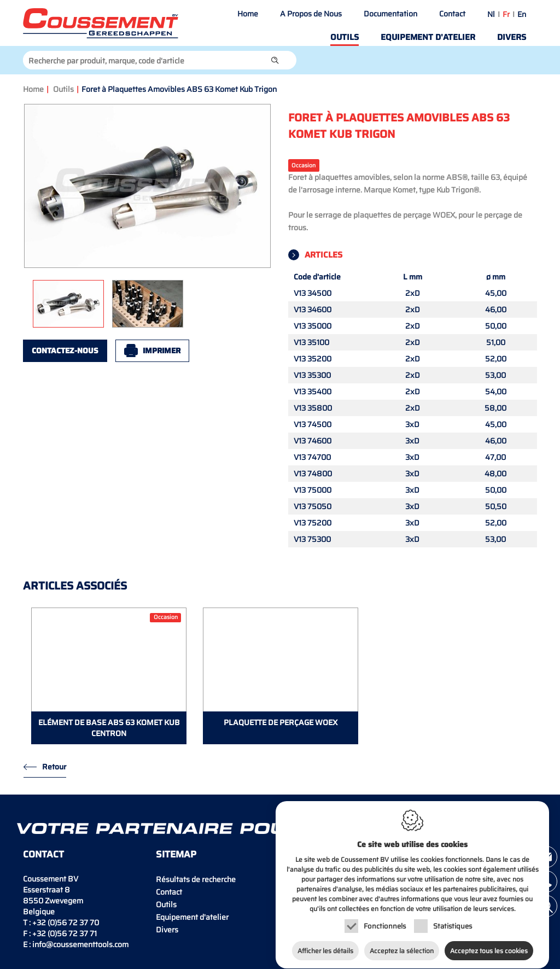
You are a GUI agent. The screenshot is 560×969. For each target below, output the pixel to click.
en (522, 14)
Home (248, 14)
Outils (345, 37)
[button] (275, 60)
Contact (452, 14)
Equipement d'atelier (428, 37)
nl (491, 14)
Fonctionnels (385, 921)
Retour (54, 767)
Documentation (390, 14)
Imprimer (162, 351)
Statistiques (453, 921)
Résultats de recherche (196, 879)
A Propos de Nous (311, 14)
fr (506, 14)
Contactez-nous (65, 351)
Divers (512, 37)
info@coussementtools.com (80, 944)
